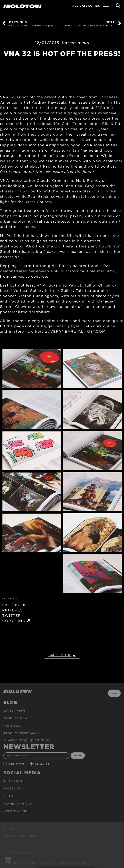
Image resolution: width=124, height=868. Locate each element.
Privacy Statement (20, 836)
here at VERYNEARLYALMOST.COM (70, 331)
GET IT (78, 756)
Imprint (10, 829)
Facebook (12, 788)
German (17, 764)
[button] (8, 860)
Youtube (11, 796)
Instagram (13, 781)
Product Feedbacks (21, 733)
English (43, 764)
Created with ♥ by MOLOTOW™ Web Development (47, 863)
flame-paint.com (18, 804)
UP (114, 693)
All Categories (86, 6)
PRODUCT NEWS (16, 718)
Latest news (76, 43)
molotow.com (15, 811)
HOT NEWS (12, 726)
